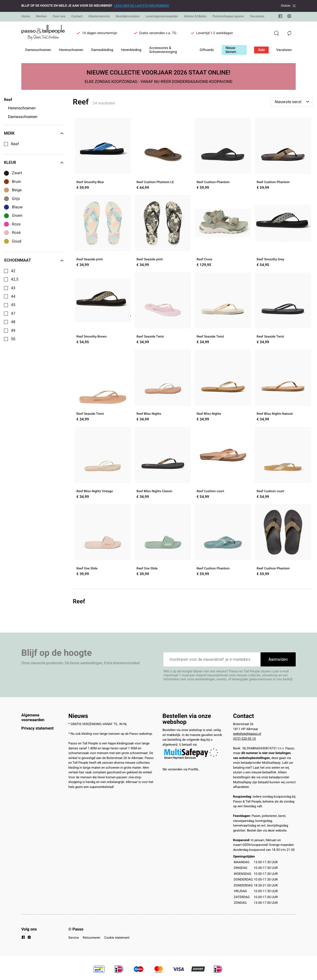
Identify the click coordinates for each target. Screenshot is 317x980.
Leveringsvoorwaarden (162, 16)
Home (26, 16)
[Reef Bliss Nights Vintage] (103, 464)
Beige (17, 190)
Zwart (17, 173)
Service (74, 938)
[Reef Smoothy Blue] (103, 154)
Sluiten (288, 6)
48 (13, 322)
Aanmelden (278, 659)
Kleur (34, 163)
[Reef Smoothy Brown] (103, 309)
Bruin (16, 182)
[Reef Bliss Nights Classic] (163, 464)
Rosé (16, 233)
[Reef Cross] (223, 232)
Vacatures (257, 16)
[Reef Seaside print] (103, 232)
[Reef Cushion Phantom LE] (163, 154)
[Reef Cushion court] (223, 464)
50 (13, 339)
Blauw (17, 207)
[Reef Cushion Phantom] (223, 154)
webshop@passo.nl (247, 734)
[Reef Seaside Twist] (163, 309)
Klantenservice (99, 16)
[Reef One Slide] (103, 541)
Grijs (16, 199)
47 (13, 314)
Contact (77, 16)
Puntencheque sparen (228, 16)
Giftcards (207, 50)
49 (13, 331)
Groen (17, 216)
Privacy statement (37, 728)
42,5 (15, 279)
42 (13, 271)
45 (13, 305)
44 (13, 296)
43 (13, 288)
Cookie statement (117, 938)
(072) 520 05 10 (244, 739)
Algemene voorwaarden (33, 717)
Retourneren (91, 938)
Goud (17, 241)
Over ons (59, 16)
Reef (15, 144)
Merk (34, 133)
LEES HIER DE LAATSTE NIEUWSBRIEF (142, 6)
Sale (261, 50)
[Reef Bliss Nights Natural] (283, 386)
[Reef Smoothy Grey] (283, 232)
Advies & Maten (195, 16)
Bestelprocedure (128, 16)
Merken (41, 16)
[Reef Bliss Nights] (163, 386)
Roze (16, 224)
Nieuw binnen (231, 50)
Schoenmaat (34, 260)
